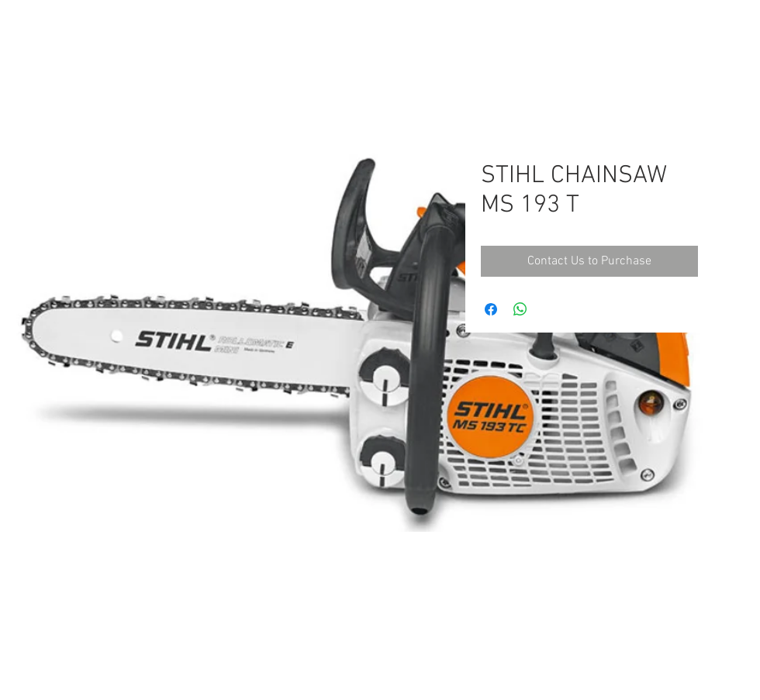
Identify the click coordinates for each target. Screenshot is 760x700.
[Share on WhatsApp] (520, 309)
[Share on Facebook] (491, 309)
